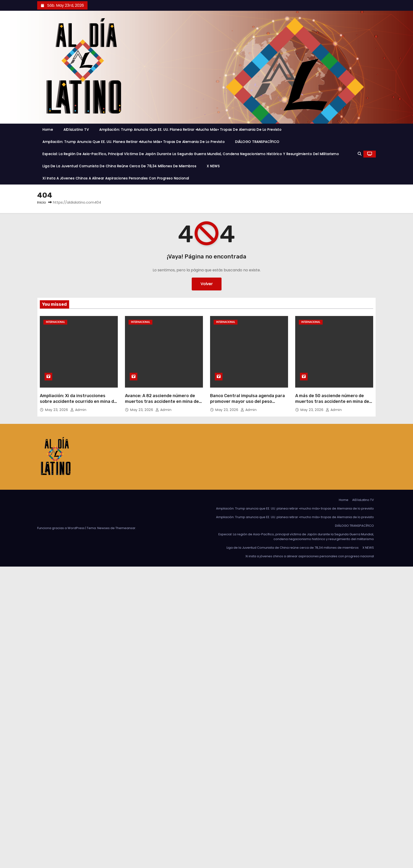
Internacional (55, 322)
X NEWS (213, 166)
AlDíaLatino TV (76, 130)
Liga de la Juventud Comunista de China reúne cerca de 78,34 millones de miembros (119, 166)
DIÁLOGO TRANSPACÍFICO (257, 142)
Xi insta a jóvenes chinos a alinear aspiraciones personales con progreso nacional (116, 178)
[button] (360, 154)
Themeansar (125, 528)
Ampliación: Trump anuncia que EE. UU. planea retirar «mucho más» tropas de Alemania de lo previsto (190, 130)
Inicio (42, 202)
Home (48, 130)
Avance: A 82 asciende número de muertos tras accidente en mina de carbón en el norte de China (162, 401)
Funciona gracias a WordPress (61, 528)
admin (78, 410)
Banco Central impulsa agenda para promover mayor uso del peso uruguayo (248, 401)
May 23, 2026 (57, 410)
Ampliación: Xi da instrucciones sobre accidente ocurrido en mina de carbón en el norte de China (78, 401)
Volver (207, 284)
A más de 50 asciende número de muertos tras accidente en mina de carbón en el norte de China (332, 401)
